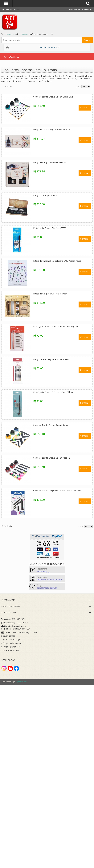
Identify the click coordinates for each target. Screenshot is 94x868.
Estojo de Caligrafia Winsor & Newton (50, 294)
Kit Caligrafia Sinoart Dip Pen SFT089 (50, 228)
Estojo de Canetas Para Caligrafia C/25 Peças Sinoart (57, 261)
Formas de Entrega (11, 640)
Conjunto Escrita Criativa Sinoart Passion (51, 458)
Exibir (78, 87)
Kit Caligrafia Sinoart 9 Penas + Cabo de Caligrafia (55, 327)
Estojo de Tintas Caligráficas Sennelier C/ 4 (52, 130)
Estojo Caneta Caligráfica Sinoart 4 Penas (52, 359)
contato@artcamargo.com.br (24, 632)
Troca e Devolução (11, 647)
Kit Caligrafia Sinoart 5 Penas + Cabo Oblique (53, 392)
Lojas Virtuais (21, 682)
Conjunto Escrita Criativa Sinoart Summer (52, 425)
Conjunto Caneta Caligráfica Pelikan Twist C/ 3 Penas (57, 491)
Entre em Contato (12, 9)
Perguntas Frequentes (12, 643)
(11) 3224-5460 (24, 34)
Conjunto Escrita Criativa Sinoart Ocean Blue (53, 97)
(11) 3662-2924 (9, 34)
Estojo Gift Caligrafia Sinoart (46, 195)
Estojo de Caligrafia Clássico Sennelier (50, 162)
